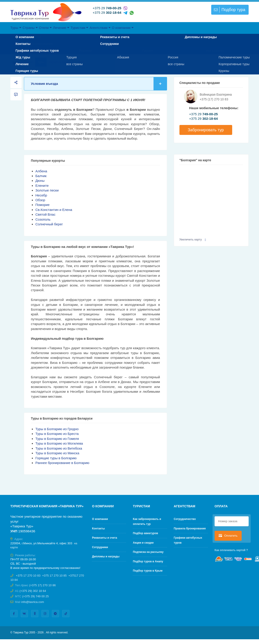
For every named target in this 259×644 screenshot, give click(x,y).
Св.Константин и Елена (54, 210)
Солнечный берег (49, 224)
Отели (64, 28)
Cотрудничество (185, 519)
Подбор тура (229, 10)
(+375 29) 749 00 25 (36, 596)
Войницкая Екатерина (216, 95)
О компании (169, 28)
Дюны (40, 181)
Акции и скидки (143, 543)
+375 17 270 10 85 (54, 576)
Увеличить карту (193, 240)
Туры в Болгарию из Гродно (57, 429)
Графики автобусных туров (188, 540)
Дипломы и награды (106, 556)
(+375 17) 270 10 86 (42, 585)
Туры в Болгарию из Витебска (59, 448)
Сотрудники (100, 547)
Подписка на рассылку (148, 552)
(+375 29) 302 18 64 (33, 591)
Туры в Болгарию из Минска (57, 453)
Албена (41, 171)
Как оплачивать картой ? (231, 550)
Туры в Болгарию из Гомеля (57, 439)
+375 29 (107, 8)
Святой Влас (45, 214)
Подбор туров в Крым (148, 571)
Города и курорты (61, 62)
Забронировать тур (206, 130)
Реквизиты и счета (104, 538)
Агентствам (140, 28)
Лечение (87, 28)
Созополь (43, 219)
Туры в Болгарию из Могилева (59, 443)
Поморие (42, 205)
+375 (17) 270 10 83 (214, 99)
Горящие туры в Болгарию (56, 458)
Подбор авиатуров (145, 533)
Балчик (41, 176)
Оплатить (228, 536)
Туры (19, 28)
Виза (81, 62)
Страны (41, 28)
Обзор (40, 200)
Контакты (98, 529)
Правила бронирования (190, 529)
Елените (42, 186)
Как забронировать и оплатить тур (147, 521)
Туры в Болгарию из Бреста (57, 434)
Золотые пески (47, 190)
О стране (23, 62)
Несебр (41, 195)
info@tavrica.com (33, 602)
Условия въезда (99, 84)
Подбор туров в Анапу (148, 561)
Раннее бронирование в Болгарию (62, 463)
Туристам (112, 28)
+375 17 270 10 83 (28, 576)
